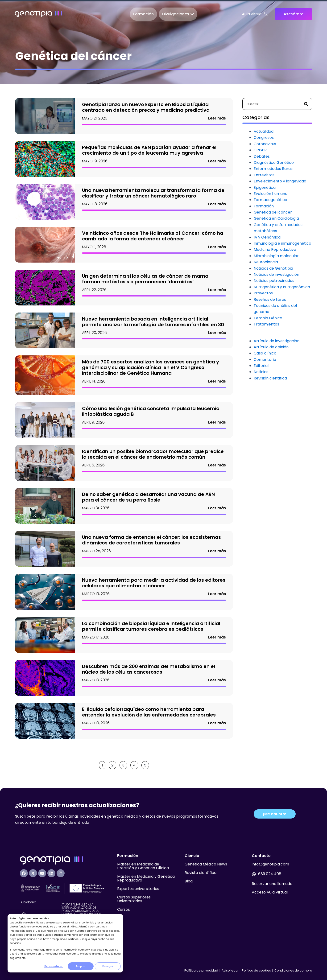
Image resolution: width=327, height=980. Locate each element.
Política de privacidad (201, 970)
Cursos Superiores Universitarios (134, 899)
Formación (264, 206)
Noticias (261, 372)
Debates (262, 156)
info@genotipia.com (270, 864)
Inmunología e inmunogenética (282, 243)
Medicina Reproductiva (275, 249)
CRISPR (260, 150)
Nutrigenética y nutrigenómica (282, 287)
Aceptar (81, 966)
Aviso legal (230, 970)
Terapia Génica (268, 318)
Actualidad (264, 131)
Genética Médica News (206, 864)
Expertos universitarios (138, 889)
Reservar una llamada (272, 884)
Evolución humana (271, 194)
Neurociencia (266, 262)
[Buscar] (306, 104)
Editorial (261, 366)
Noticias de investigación (276, 274)
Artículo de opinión (271, 347)
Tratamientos (266, 324)
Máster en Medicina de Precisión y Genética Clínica (143, 866)
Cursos (124, 909)
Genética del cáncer (273, 212)
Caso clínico (265, 353)
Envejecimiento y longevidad (280, 181)
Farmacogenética (270, 200)
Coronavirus (265, 144)
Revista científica (201, 873)
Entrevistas (264, 175)
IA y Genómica (267, 237)
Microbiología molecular (276, 256)
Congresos (264, 138)
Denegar (108, 966)
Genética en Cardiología (276, 218)
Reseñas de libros (270, 299)
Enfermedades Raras (273, 169)
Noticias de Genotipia (273, 268)
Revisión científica (270, 378)
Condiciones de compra (293, 970)
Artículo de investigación (277, 341)
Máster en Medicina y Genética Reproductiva (146, 878)
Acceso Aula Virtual (270, 892)
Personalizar (54, 966)
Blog (189, 881)
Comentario (265, 360)
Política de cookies (256, 970)
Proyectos (263, 293)
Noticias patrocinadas (274, 281)
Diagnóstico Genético (274, 163)
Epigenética (265, 187)
